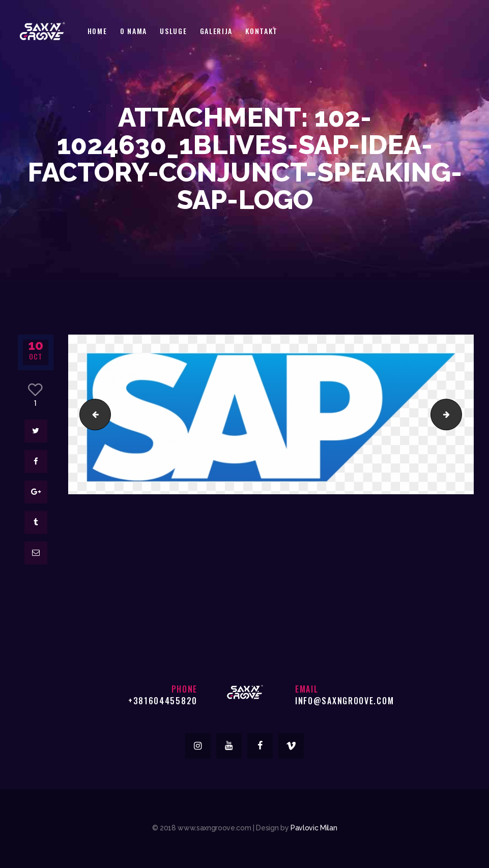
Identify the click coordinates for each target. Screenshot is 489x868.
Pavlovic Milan (314, 828)
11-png (92, 414)
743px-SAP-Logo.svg (458, 414)
